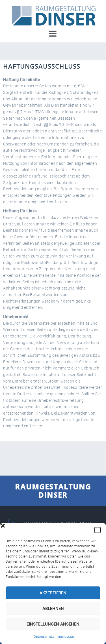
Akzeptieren (53, 593)
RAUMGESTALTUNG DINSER (53, 491)
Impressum (66, 637)
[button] (98, 530)
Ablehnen (53, 609)
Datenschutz (44, 637)
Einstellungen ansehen (53, 624)
